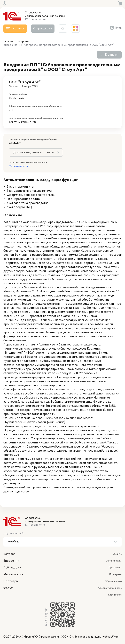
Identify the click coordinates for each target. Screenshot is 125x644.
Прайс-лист (115, 568)
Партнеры (11, 581)
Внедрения (23, 41)
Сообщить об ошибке (110, 588)
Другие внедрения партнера (34, 152)
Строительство (20, 166)
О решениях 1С (114, 561)
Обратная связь (113, 581)
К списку (111, 55)
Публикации (12, 568)
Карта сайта (115, 595)
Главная (8, 41)
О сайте (117, 554)
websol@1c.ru (111, 637)
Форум (8, 588)
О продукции (43, 29)
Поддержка (115, 574)
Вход (118, 28)
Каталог (9, 554)
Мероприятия (13, 574)
